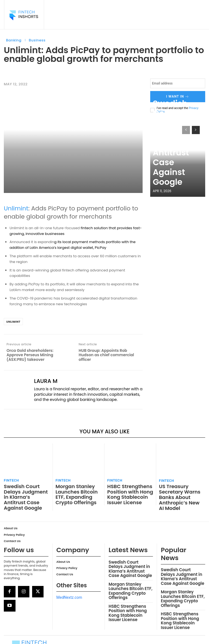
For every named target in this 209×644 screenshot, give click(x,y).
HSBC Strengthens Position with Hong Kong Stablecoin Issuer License (129, 491)
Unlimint (16, 208)
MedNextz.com (69, 583)
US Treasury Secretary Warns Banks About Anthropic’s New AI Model (180, 491)
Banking (14, 40)
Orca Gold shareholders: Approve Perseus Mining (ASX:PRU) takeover (30, 355)
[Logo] (24, 15)
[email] (178, 83)
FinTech (10, 480)
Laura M (46, 381)
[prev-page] (186, 128)
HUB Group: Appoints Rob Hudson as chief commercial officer (106, 355)
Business (37, 40)
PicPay (100, 248)
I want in (178, 96)
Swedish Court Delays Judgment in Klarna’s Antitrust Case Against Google (178, 175)
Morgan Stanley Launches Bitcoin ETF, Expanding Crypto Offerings (76, 491)
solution (101, 228)
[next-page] (196, 128)
